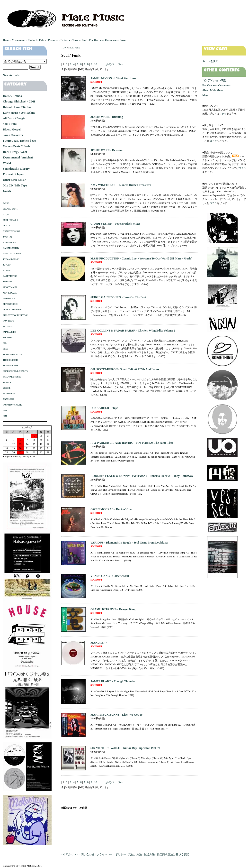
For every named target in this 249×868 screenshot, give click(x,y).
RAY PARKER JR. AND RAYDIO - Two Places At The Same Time (132, 443)
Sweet (123, 40)
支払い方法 (135, 854)
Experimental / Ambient (18, 157)
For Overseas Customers (103, 40)
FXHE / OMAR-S (10, 220)
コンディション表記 (214, 80)
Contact (32, 40)
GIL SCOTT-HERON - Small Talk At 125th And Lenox (125, 369)
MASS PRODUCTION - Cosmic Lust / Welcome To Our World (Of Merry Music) (141, 259)
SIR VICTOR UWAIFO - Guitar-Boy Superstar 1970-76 (125, 748)
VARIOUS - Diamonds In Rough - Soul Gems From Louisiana (129, 543)
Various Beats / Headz (17, 146)
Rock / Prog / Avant (15, 152)
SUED (5, 349)
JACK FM (7, 237)
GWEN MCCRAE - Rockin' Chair (112, 509)
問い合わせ (88, 854)
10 (96, 64)
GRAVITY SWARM (11, 231)
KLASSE (7, 271)
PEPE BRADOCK (11, 304)
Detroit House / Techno (17, 107)
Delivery (65, 40)
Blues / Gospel (12, 129)
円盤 (5, 416)
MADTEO (7, 282)
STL (5, 343)
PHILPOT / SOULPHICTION (16, 315)
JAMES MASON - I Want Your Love (114, 78)
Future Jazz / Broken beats (20, 141)
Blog (84, 40)
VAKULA (7, 383)
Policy (42, 40)
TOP (63, 48)
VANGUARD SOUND (12, 377)
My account (19, 40)
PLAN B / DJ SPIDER (12, 310)
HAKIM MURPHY (11, 248)
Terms (76, 40)
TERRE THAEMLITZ (13, 355)
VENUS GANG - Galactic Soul (110, 576)
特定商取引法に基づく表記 (173, 854)
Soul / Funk (74, 48)
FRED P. (7, 226)
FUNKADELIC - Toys (104, 408)
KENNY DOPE (9, 243)
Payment (53, 40)
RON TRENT (9, 321)
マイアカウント (69, 854)
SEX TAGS (8, 327)
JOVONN (7, 265)
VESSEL (7, 388)
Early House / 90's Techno (19, 113)
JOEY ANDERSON (11, 259)
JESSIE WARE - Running (107, 117)
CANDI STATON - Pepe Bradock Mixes (115, 224)
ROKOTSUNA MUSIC (13, 405)
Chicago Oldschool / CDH (19, 102)
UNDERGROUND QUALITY (15, 371)
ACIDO (6, 203)
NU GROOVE (9, 299)
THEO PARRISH (10, 360)
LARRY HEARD (10, 276)
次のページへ (114, 64)
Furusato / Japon (13, 174)
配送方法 (149, 854)
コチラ (223, 114)
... (100, 64)
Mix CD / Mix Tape (15, 185)
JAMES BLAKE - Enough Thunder (113, 681)
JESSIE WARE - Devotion (107, 150)
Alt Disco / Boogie (14, 118)
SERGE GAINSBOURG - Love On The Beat (118, 297)
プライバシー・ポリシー (111, 854)
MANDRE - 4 (99, 643)
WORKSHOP (9, 394)
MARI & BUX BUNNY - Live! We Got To (116, 715)
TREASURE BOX (11, 366)
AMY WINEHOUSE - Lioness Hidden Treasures (121, 185)
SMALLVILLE (9, 332)
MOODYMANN (10, 287)
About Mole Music (213, 90)
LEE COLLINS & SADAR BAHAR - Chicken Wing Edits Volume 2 (133, 331)
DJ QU (6, 215)
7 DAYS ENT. (9, 399)
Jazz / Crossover (13, 135)
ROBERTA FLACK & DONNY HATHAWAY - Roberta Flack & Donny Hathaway (142, 476)
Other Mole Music (14, 180)
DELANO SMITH (11, 209)
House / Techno (12, 96)
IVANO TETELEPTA (12, 254)
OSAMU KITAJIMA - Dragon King (113, 609)
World (7, 163)
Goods (7, 191)
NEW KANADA (10, 293)
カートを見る (210, 61)
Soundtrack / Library (16, 169)
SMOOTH (7, 338)
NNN (5, 411)
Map (205, 95)
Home (6, 40)
